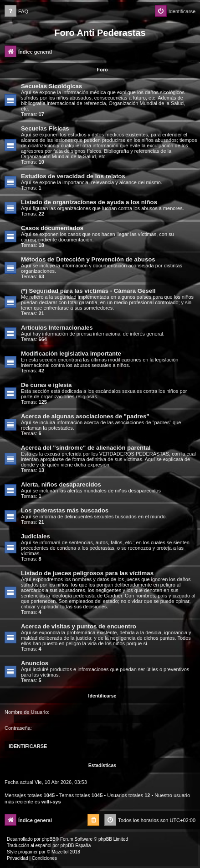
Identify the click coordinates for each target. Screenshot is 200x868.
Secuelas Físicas (45, 128)
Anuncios (35, 663)
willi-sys (51, 802)
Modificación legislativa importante (71, 354)
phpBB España (75, 845)
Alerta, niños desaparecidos (61, 484)
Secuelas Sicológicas (51, 86)
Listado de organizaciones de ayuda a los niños (89, 202)
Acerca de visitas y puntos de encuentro (79, 626)
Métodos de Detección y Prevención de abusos (88, 259)
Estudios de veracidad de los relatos (73, 176)
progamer (28, 852)
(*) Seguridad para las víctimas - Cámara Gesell (88, 291)
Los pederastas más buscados (65, 510)
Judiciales (36, 536)
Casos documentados (52, 228)
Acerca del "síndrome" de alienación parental (86, 448)
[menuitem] (16, 12)
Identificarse (103, 696)
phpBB (49, 839)
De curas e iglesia (46, 385)
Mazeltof (60, 852)
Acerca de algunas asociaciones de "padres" (85, 416)
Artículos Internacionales (57, 328)
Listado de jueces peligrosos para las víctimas (87, 573)
